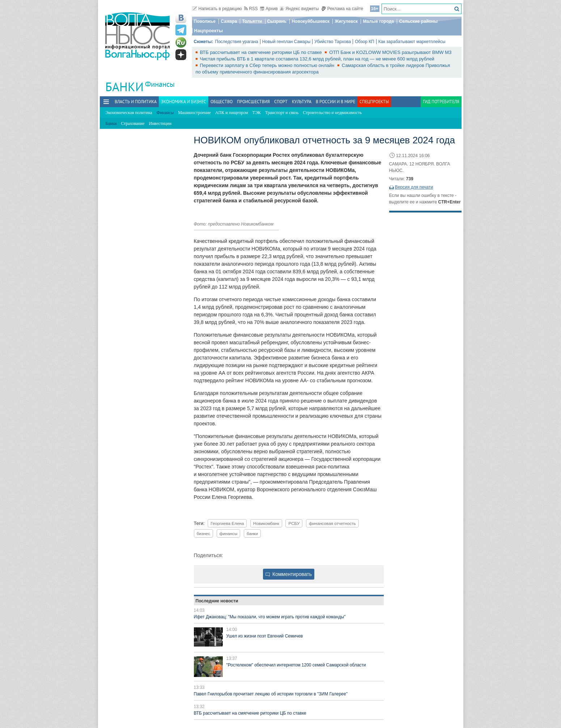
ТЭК (257, 113)
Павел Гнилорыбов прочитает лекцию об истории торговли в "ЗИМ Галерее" (271, 694)
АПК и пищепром (232, 113)
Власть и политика (136, 102)
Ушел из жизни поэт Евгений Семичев (265, 636)
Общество (222, 102)
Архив (269, 9)
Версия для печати (414, 187)
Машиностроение (194, 113)
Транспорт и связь (282, 113)
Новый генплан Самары (286, 42)
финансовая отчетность (332, 523)
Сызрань (277, 21)
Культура (302, 102)
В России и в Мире (335, 102)
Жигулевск (346, 21)
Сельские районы (418, 21)
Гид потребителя (441, 102)
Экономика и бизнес (184, 102)
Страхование (133, 123)
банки (252, 533)
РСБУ (294, 523)
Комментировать (289, 574)
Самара (229, 21)
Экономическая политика (129, 113)
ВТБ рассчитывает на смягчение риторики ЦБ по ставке (262, 52)
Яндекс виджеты (299, 9)
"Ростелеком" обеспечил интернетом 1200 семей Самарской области (296, 665)
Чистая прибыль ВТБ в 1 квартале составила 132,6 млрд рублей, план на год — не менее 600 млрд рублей (317, 59)
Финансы (160, 84)
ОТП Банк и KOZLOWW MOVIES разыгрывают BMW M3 (390, 52)
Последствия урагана (236, 42)
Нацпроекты (209, 31)
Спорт (281, 102)
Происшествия (253, 102)
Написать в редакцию (217, 9)
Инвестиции (160, 123)
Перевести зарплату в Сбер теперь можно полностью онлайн (268, 65)
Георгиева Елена (227, 523)
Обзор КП (365, 42)
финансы (229, 533)
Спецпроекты (374, 102)
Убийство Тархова (333, 42)
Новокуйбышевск (311, 21)
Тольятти (252, 21)
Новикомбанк (266, 523)
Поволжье (205, 21)
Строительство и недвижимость (333, 113)
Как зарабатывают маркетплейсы (412, 42)
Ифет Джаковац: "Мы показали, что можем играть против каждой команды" (270, 617)
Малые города (378, 21)
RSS (251, 9)
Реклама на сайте (342, 9)
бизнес (203, 533)
